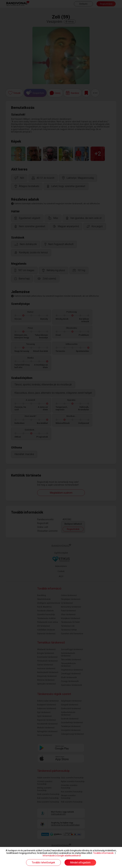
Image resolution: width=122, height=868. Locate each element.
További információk (103, 853)
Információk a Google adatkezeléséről (62, 856)
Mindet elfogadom (80, 863)
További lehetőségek (43, 863)
